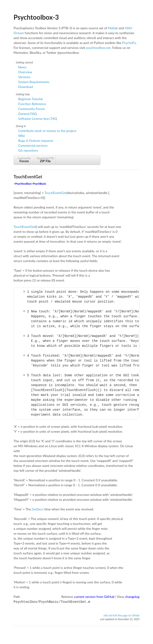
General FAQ (27, 114)
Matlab (113, 28)
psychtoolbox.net (98, 48)
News (22, 67)
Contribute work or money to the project (47, 131)
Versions (24, 77)
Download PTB (45, 160)
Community (24, 160)
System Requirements (34, 82)
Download (26, 87)
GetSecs (38, 509)
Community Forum (32, 109)
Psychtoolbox (23, 184)
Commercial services (33, 145)
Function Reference (32, 104)
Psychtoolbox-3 (36, 17)
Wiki (21, 136)
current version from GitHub (94, 597)
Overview (25, 72)
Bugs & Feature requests (36, 141)
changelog (132, 597)
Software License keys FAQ (38, 119)
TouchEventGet (55, 193)
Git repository (28, 150)
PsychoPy (129, 43)
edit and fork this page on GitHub (121, 615)
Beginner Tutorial (30, 99)
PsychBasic (40, 184)
